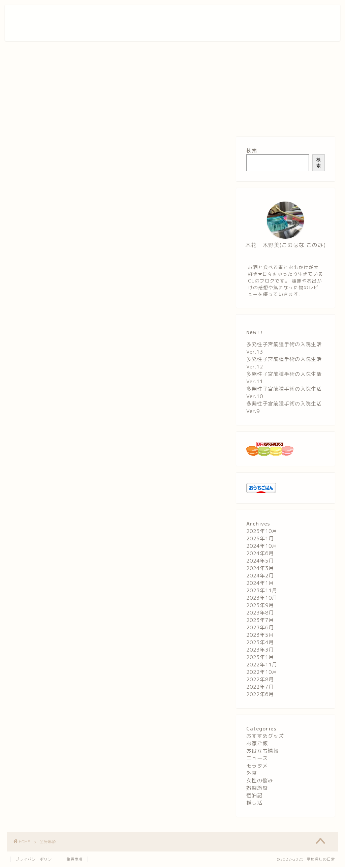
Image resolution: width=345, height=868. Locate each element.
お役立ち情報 (263, 16)
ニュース (257, 759)
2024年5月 (260, 561)
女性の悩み (260, 781)
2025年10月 (262, 532)
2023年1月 (260, 658)
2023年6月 (260, 628)
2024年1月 (260, 584)
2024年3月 (260, 569)
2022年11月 (262, 665)
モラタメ (257, 766)
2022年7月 (260, 687)
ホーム (136, 16)
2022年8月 (260, 680)
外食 (185, 16)
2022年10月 (262, 673)
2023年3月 (260, 650)
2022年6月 (260, 695)
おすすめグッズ (265, 737)
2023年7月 (260, 621)
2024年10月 (262, 547)
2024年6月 (260, 554)
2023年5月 (260, 636)
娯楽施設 (208, 16)
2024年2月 (260, 576)
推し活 (254, 803)
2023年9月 (260, 606)
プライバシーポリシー (36, 860)
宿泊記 (234, 16)
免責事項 (74, 860)
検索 (252, 151)
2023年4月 (260, 643)
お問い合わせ (300, 16)
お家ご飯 (162, 16)
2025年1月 (260, 539)
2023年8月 (260, 613)
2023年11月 (262, 591)
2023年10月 (262, 598)
